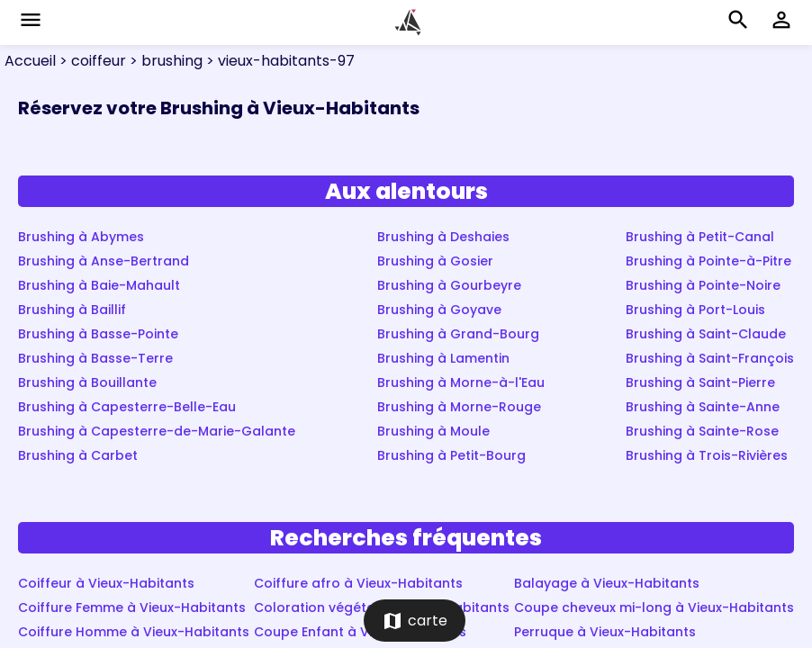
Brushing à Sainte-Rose (702, 431)
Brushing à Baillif (72, 310)
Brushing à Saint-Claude (706, 334)
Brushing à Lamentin (443, 358)
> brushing (164, 61)
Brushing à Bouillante (87, 382)
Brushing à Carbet (78, 455)
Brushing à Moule (433, 431)
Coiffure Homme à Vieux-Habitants (134, 632)
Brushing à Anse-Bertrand (104, 261)
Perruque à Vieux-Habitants (605, 632)
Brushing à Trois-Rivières (707, 455)
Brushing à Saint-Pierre (700, 382)
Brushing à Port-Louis (695, 310)
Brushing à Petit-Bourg (451, 455)
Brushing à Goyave (439, 310)
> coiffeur (91, 61)
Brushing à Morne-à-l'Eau (461, 382)
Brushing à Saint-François (710, 358)
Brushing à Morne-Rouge (459, 407)
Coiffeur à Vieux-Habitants (106, 583)
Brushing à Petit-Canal (700, 237)
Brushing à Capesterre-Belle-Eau (127, 407)
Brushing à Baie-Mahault (99, 285)
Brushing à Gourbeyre (449, 285)
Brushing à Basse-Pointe (98, 334)
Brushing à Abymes (81, 237)
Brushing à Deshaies (443, 237)
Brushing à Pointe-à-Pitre (708, 261)
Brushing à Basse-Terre (95, 358)
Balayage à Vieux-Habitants (607, 583)
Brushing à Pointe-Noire (703, 285)
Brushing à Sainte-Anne (703, 407)
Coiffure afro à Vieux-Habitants (358, 583)
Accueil (30, 61)
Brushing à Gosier (435, 261)
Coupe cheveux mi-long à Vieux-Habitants (654, 607)
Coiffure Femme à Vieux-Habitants (132, 607)
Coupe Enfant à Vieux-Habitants (360, 632)
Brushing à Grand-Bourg (458, 334)
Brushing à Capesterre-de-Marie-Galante (157, 431)
